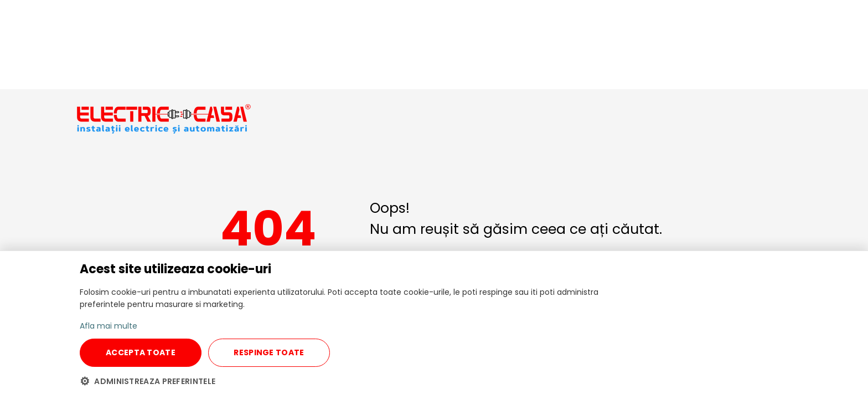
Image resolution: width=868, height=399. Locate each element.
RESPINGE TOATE (269, 352)
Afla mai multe (108, 326)
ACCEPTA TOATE (141, 352)
